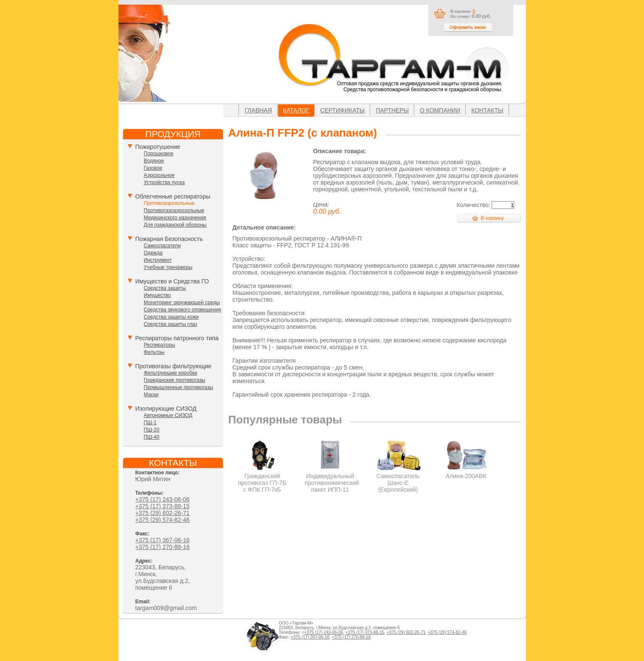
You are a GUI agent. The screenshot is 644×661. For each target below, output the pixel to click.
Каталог (296, 110)
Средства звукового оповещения (183, 310)
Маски (151, 395)
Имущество (157, 295)
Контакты (487, 110)
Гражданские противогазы (175, 380)
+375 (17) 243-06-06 (163, 499)
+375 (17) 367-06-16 (163, 540)
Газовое (153, 168)
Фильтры (154, 352)
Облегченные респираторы (173, 196)
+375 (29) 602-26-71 (163, 513)
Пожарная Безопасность (169, 239)
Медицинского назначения (175, 218)
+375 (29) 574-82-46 (163, 520)
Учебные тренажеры (168, 267)
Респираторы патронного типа (177, 338)
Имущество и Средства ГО (172, 281)
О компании (440, 110)
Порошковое (159, 154)
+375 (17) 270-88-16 (163, 547)
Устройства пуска (165, 182)
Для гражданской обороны (175, 225)
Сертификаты (342, 110)
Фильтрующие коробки (171, 373)
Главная (258, 110)
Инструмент (158, 260)
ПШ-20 (152, 430)
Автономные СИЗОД (168, 415)
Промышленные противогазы (179, 387)
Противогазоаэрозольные (174, 210)
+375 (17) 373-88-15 (163, 506)
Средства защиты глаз (171, 324)
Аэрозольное (159, 175)
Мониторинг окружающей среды (182, 302)
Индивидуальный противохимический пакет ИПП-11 (332, 479)
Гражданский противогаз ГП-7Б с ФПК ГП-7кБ (262, 479)
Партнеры (392, 110)
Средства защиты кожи (171, 317)
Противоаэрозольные (169, 203)
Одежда (153, 253)
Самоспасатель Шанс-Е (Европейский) (398, 479)
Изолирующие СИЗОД (166, 409)
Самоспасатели (162, 246)
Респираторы (160, 345)
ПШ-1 (150, 423)
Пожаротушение (158, 147)
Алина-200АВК (466, 473)
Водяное (154, 161)
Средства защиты (165, 288)
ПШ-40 (152, 437)
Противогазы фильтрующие (174, 366)
